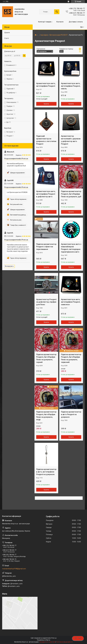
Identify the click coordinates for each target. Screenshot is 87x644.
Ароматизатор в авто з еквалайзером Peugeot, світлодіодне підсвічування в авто (71, 248)
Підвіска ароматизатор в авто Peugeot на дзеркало (71, 414)
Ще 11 (8, 122)
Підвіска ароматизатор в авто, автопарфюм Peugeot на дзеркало (46, 472)
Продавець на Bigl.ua (44, 640)
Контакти (60, 22)
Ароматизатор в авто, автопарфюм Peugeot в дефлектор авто (46, 194)
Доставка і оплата (76, 22)
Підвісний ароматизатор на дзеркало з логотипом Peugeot (46, 140)
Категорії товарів (45, 22)
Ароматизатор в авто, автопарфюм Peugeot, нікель (71, 86)
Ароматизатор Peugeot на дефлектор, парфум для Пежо (46, 302)
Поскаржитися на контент (47, 642)
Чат (78, 638)
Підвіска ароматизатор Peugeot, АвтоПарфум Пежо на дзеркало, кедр (46, 416)
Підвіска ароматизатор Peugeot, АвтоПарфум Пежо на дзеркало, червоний (71, 358)
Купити (46, 104)
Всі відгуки (9, 266)
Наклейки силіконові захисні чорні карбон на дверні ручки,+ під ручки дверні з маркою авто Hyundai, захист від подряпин (18, 248)
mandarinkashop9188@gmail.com (14, 569)
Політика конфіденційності (64, 642)
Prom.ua (54, 638)
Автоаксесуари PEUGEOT (59, 35)
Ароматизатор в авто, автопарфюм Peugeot (46, 85)
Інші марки (44, 35)
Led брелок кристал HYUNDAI (17, 192)
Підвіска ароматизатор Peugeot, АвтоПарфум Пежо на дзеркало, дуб (71, 194)
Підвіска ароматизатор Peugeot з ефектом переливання (46, 247)
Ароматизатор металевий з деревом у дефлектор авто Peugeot (71, 140)
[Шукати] (57, 12)
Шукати (7, 33)
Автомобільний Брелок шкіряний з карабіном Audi (16, 165)
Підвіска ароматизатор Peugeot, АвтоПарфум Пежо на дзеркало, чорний (46, 358)
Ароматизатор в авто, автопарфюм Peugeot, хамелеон (71, 302)
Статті (7, 38)
